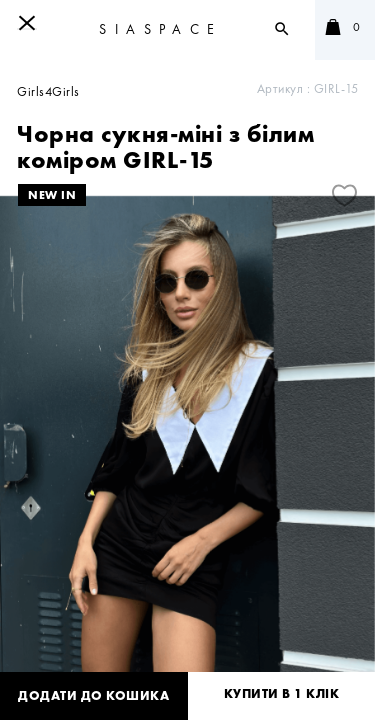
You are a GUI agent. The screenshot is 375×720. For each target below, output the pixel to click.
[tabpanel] (187, 444)
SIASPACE (160, 29)
